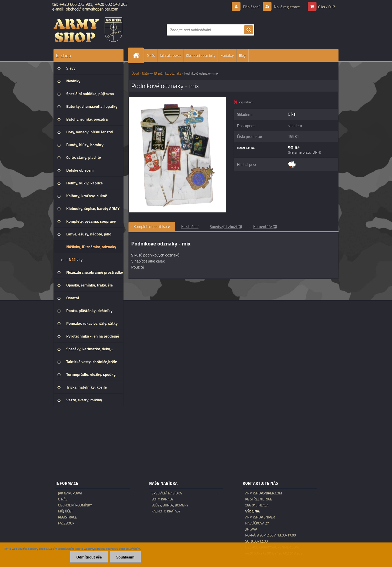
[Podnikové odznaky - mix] (177, 99)
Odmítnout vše (89, 557)
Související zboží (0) (226, 226)
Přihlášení (251, 7)
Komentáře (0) (265, 226)
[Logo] (88, 30)
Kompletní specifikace (152, 226)
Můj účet (65, 511)
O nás (151, 55)
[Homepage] (138, 55)
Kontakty (227, 55)
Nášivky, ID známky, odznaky (161, 73)
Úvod (135, 73)
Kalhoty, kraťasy (166, 511)
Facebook (66, 523)
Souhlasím (125, 557)
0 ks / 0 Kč (327, 7)
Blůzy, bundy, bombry (170, 505)
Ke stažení (190, 226)
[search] (248, 30)
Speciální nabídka (167, 493)
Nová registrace (286, 7)
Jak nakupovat (170, 55)
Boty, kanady (162, 499)
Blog (242, 55)
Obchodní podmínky (201, 55)
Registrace (67, 517)
